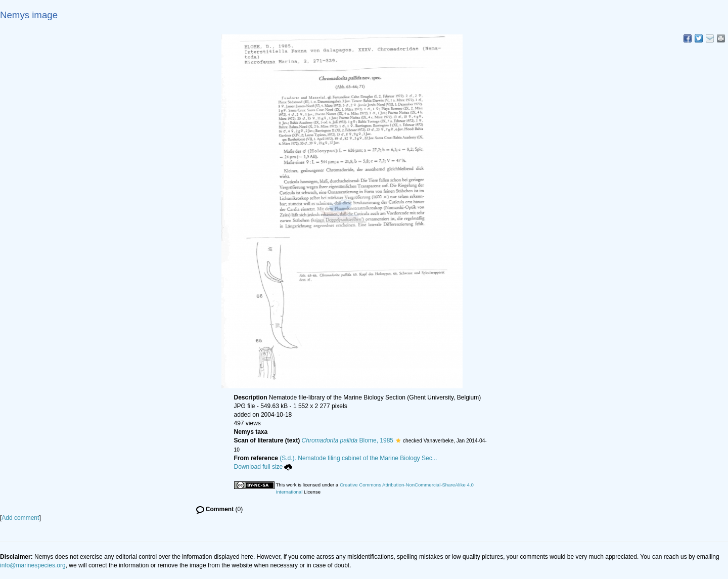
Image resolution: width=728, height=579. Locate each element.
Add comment (20, 518)
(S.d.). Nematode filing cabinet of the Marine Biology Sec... (358, 458)
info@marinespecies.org (33, 565)
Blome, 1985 (348, 440)
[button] (398, 440)
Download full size (263, 467)
